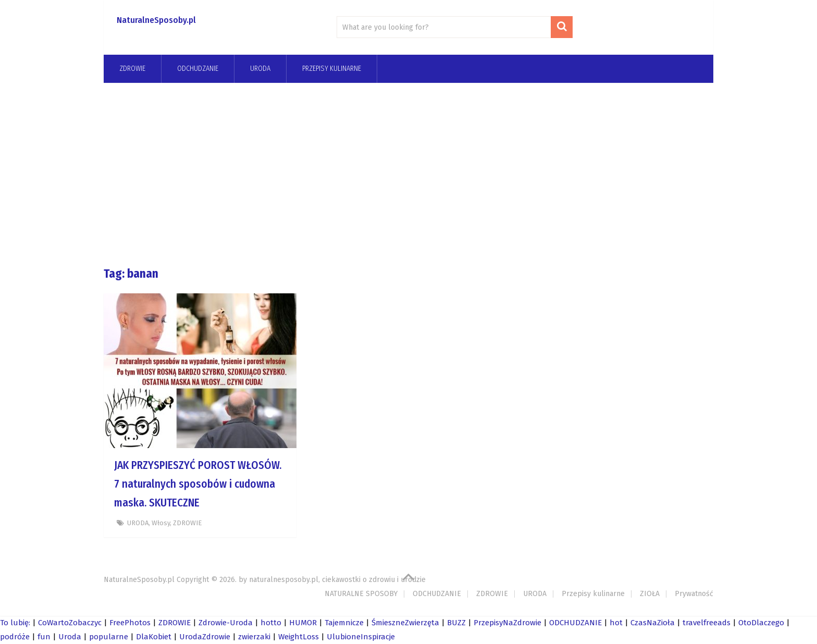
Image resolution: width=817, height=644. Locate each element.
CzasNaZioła (653, 623)
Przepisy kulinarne (332, 69)
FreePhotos (130, 623)
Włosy (161, 523)
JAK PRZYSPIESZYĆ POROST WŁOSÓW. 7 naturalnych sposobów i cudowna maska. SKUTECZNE (198, 484)
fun (44, 637)
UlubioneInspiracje (361, 637)
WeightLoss (299, 637)
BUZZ (456, 623)
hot (616, 623)
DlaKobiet (154, 637)
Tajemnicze (344, 623)
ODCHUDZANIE (437, 594)
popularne (109, 637)
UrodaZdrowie (205, 637)
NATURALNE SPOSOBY (361, 594)
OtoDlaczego (761, 623)
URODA (260, 69)
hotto (271, 623)
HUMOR (303, 623)
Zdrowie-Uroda (226, 623)
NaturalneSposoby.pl (156, 20)
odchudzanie (198, 69)
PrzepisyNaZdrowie (507, 623)
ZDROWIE (132, 69)
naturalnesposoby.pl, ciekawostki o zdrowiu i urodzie (337, 580)
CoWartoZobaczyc (70, 623)
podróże (15, 637)
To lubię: (15, 623)
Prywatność (694, 594)
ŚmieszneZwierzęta (405, 623)
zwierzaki (254, 637)
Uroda (70, 637)
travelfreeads (707, 623)
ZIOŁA (650, 594)
